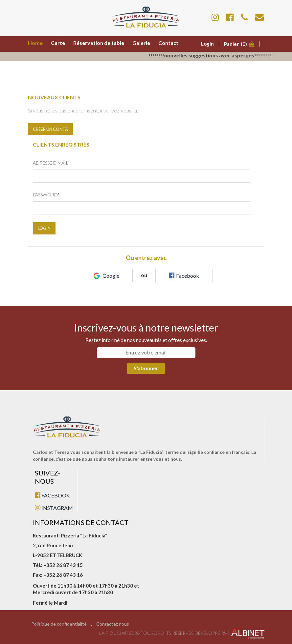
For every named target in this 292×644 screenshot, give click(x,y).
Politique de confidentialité (59, 624)
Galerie (141, 43)
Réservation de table (99, 43)
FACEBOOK (52, 495)
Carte (58, 43)
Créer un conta (50, 129)
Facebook (184, 275)
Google (106, 276)
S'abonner (146, 368)
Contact (168, 43)
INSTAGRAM (54, 508)
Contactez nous (113, 624)
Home (35, 43)
